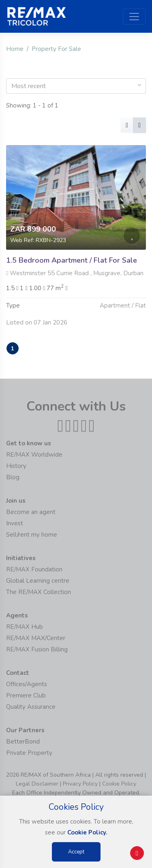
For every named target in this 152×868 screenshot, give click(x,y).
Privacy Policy (80, 784)
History (16, 466)
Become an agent (31, 512)
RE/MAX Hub (25, 627)
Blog (13, 477)
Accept (76, 852)
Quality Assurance (31, 707)
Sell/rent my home (32, 535)
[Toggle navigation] (134, 17)
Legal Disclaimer (37, 784)
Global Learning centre (38, 581)
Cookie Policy (119, 784)
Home (15, 49)
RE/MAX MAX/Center (36, 638)
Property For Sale (56, 49)
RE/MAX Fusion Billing (37, 649)
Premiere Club (26, 695)
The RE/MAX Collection (39, 592)
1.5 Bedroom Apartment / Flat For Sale (72, 260)
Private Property (29, 753)
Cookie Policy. (87, 832)
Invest (15, 523)
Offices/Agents (27, 684)
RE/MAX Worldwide (34, 455)
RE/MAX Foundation (34, 569)
